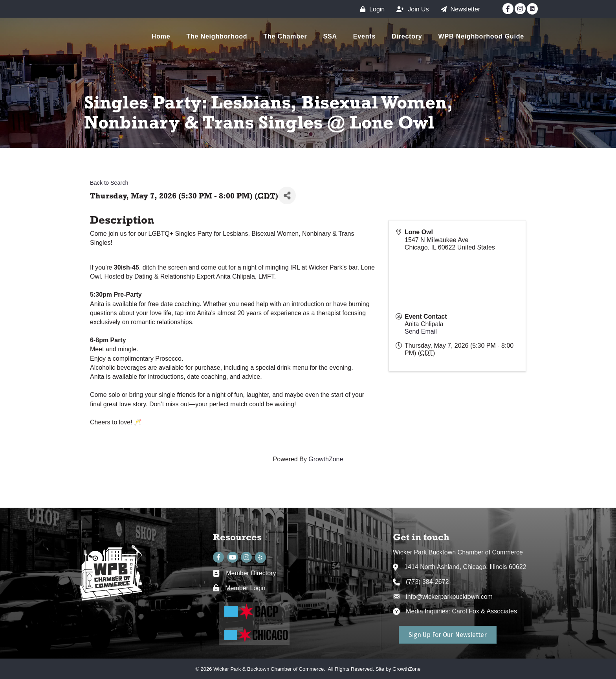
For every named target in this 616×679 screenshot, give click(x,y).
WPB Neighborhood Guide (481, 36)
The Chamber (285, 36)
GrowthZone (326, 459)
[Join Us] (411, 9)
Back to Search (109, 183)
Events (364, 36)
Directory (407, 36)
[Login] (370, 9)
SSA (330, 36)
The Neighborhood (217, 36)
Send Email (421, 331)
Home (161, 36)
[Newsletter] (459, 9)
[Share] (287, 195)
